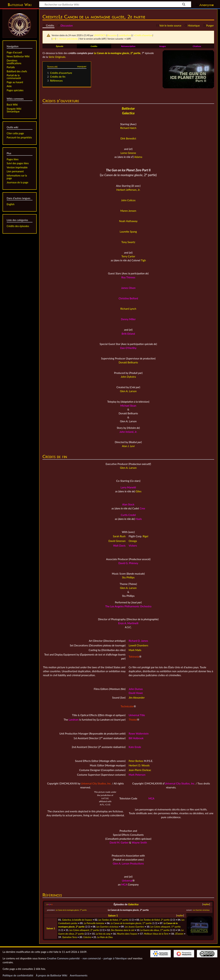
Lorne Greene (128, 153)
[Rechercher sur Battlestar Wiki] (115, 4)
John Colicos (128, 200)
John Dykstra (128, 377)
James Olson (128, 288)
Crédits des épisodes (18, 226)
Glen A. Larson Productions (128, 863)
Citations (197, 46)
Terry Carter (128, 256)
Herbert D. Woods (139, 765)
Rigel (145, 536)
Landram (74, 720)
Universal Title (137, 715)
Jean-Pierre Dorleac (140, 770)
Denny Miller (128, 319)
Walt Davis (119, 546)
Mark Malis (135, 650)
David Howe (136, 693)
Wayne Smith (139, 842)
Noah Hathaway (128, 221)
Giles (139, 491)
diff (54, 39)
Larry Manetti (128, 487)
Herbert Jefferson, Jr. (128, 190)
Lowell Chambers (138, 645)
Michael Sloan (128, 406)
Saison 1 (113, 915)
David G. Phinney (128, 563)
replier (206, 904)
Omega (133, 541)
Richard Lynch (128, 309)
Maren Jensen (128, 211)
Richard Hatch (128, 128)
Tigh (143, 260)
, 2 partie (117, 53)
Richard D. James (138, 641)
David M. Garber (119, 842)
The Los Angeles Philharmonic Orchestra (128, 606)
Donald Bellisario (128, 362)
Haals (139, 519)
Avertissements (79, 975)
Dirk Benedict (128, 138)
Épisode (60, 46)
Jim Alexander (137, 698)
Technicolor (127, 706)
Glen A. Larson (128, 391)
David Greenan (117, 541)
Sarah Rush (119, 536)
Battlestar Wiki (20, 5)
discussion (112, 35)
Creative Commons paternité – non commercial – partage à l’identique (87, 958)
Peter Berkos (136, 761)
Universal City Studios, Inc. (96, 783)
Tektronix (134, 657)
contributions (125, 35)
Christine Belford (128, 298)
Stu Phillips (128, 577)
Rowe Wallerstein (139, 733)
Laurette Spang (128, 232)
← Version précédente (67, 39)
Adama (138, 157)
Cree (142, 508)
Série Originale (57, 57)
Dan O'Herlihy (128, 348)
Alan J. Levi (128, 446)
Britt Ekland (128, 334)
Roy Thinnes (128, 277)
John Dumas (136, 689)
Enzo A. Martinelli (128, 623)
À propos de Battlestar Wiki (52, 975)
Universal (127, 881)
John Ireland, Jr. (128, 432)
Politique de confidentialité (18, 975)
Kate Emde (135, 747)
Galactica (133, 904)
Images (163, 46)
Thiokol (133, 720)
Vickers (133, 546)
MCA (152, 798)
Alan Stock (128, 504)
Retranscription (128, 46)
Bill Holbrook (136, 738)
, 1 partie (71, 910)
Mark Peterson (137, 775)
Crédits (94, 46)
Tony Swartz (128, 242)
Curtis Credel (128, 515)
